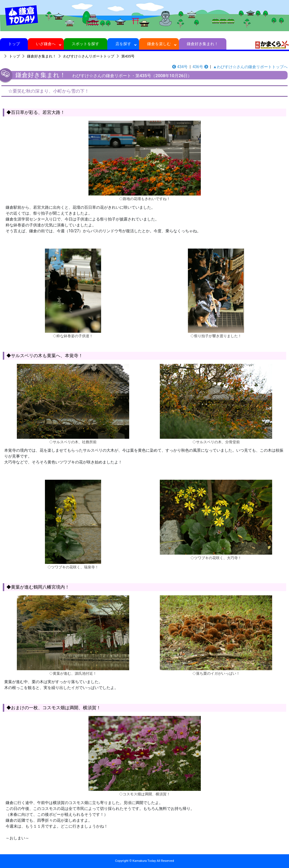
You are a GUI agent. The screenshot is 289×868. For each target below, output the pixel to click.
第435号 (128, 56)
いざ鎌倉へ (46, 44)
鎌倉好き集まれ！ (203, 44)
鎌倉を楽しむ (159, 44)
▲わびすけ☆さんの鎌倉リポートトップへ (250, 67)
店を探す (123, 44)
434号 (180, 67)
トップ (14, 44)
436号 (200, 67)
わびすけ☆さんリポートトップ (89, 56)
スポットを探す (86, 44)
